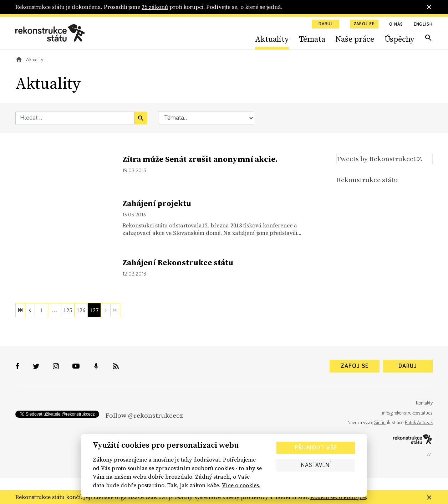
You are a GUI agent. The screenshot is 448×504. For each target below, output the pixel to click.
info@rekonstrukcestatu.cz (407, 413)
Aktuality (272, 39)
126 (81, 310)
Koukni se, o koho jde (338, 497)
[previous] (30, 310)
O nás (396, 25)
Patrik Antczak (419, 423)
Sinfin (380, 423)
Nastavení (316, 465)
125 (68, 310)
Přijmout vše (316, 448)
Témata (312, 39)
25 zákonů (155, 7)
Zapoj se (364, 24)
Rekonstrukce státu (367, 180)
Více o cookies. (241, 485)
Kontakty (424, 403)
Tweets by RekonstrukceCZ (379, 159)
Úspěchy (399, 39)
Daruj (326, 24)
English (423, 25)
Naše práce (355, 39)
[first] (20, 310)
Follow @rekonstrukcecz (144, 415)
